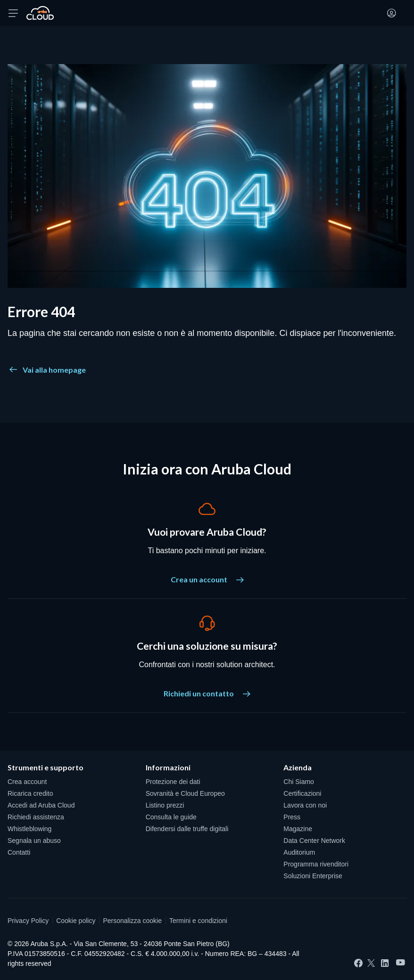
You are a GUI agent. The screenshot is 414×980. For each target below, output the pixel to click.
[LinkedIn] (385, 963)
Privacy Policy (28, 921)
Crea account (27, 782)
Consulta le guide (171, 817)
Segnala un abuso (34, 841)
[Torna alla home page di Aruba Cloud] (40, 13)
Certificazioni (302, 793)
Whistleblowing (29, 829)
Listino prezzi (165, 805)
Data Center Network (314, 841)
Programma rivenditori (316, 864)
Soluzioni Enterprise (313, 876)
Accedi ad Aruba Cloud (41, 805)
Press (292, 817)
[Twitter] (371, 963)
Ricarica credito (30, 793)
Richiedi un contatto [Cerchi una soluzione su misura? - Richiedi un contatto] (207, 693)
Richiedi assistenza (36, 817)
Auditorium (299, 852)
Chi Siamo (299, 782)
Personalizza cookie (132, 921)
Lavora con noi (305, 805)
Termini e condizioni (198, 921)
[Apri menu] (13, 13)
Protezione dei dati (173, 782)
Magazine (298, 829)
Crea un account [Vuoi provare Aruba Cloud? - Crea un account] (207, 579)
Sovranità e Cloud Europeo (185, 793)
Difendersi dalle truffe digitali (187, 829)
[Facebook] (358, 963)
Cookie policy (76, 921)
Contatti (19, 852)
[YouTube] (401, 963)
